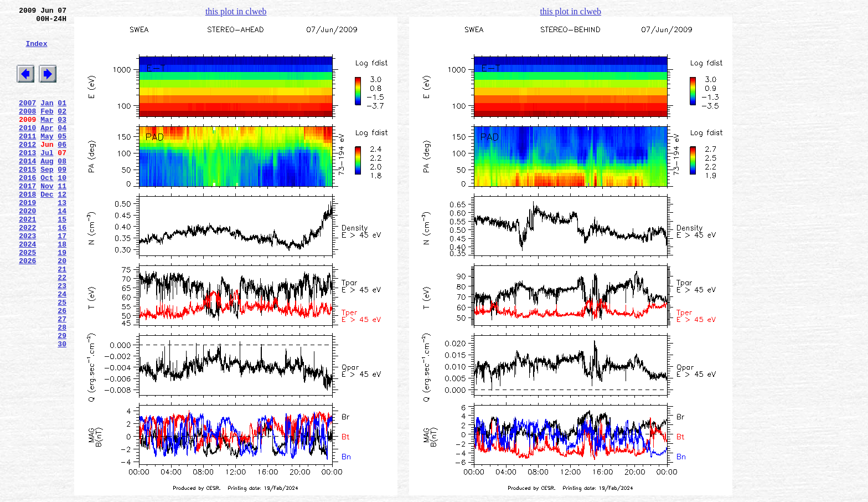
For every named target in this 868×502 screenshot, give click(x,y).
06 (62, 169)
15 (62, 259)
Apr (47, 149)
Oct (47, 209)
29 (62, 398)
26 (62, 368)
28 (62, 388)
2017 (27, 219)
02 (62, 129)
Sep (47, 199)
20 (62, 309)
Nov (47, 219)
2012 (27, 169)
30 (62, 408)
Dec (47, 229)
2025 (27, 299)
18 (62, 289)
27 (62, 378)
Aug (47, 189)
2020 (27, 249)
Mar (47, 139)
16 (62, 269)
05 (62, 159)
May (47, 159)
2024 (27, 289)
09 (62, 199)
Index (36, 52)
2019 (27, 239)
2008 (27, 129)
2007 (27, 119)
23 (62, 339)
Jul (47, 179)
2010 (27, 149)
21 (62, 319)
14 (62, 249)
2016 (27, 209)
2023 (27, 279)
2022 (27, 269)
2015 (27, 199)
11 (62, 219)
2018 (27, 229)
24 (62, 349)
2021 (27, 259)
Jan (47, 119)
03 (62, 139)
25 (62, 358)
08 (62, 189)
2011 (27, 159)
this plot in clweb (236, 11)
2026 (27, 309)
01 (62, 119)
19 (62, 299)
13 (62, 239)
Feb (47, 129)
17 (62, 279)
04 (62, 149)
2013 (27, 179)
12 (62, 229)
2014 (27, 189)
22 (62, 329)
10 (62, 209)
